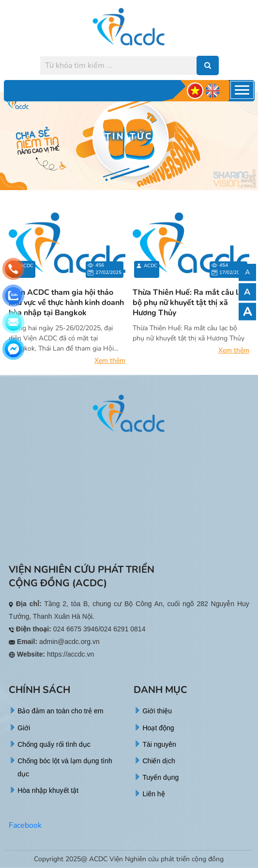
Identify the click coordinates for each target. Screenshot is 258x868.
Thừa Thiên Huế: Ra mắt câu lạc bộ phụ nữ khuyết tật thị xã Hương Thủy (190, 303)
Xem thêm (110, 361)
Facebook (25, 825)
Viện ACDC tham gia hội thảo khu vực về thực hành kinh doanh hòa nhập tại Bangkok (66, 303)
